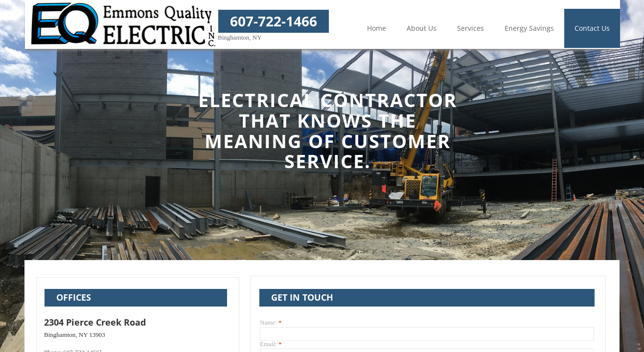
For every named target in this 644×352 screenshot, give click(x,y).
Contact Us (592, 28)
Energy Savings (529, 28)
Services (471, 28)
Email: (271, 344)
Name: (271, 322)
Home (377, 28)
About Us (422, 28)
